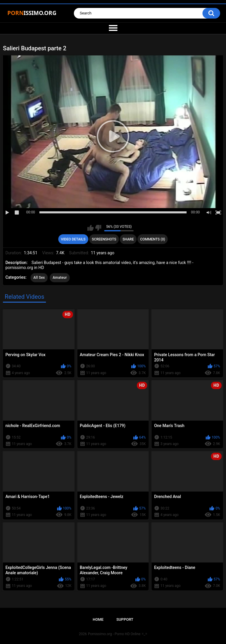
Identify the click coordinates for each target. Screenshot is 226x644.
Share (128, 239)
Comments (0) (153, 239)
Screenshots (104, 239)
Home (98, 619)
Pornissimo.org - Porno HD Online (114, 634)
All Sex (39, 278)
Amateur (60, 278)
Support (125, 619)
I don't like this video (98, 228)
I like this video (90, 228)
